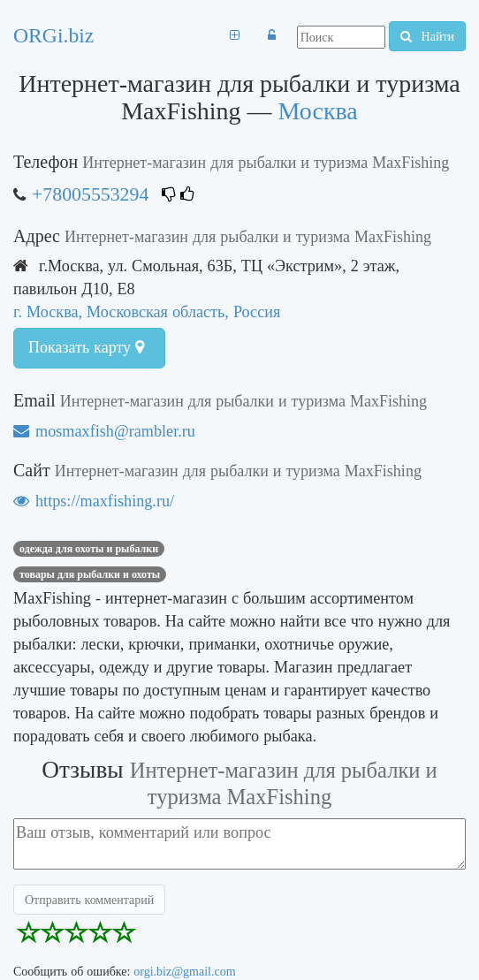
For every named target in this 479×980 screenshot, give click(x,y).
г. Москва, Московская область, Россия (147, 311)
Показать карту (86, 347)
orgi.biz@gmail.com (184, 971)
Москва (318, 111)
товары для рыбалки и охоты (90, 574)
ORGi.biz (53, 35)
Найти (427, 36)
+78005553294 (90, 194)
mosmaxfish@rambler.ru (104, 431)
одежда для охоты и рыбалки (89, 549)
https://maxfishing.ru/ (94, 501)
